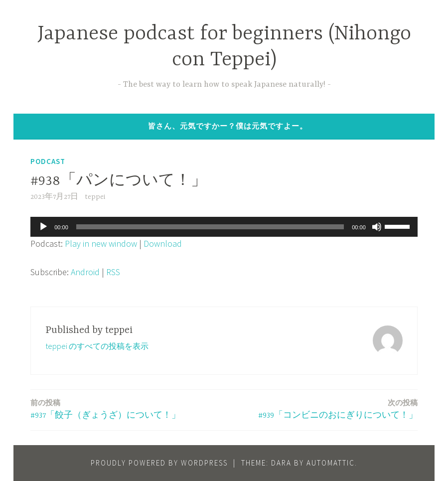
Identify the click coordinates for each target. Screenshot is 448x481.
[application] (224, 227)
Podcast (48, 161)
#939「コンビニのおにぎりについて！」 (338, 408)
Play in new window (101, 243)
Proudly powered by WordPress (159, 463)
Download (163, 243)
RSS (113, 272)
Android (85, 272)
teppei (95, 197)
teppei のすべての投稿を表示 (97, 346)
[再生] (43, 227)
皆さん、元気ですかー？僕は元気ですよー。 (228, 126)
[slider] (210, 227)
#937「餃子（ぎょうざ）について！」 (105, 408)
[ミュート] (377, 227)
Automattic (331, 463)
